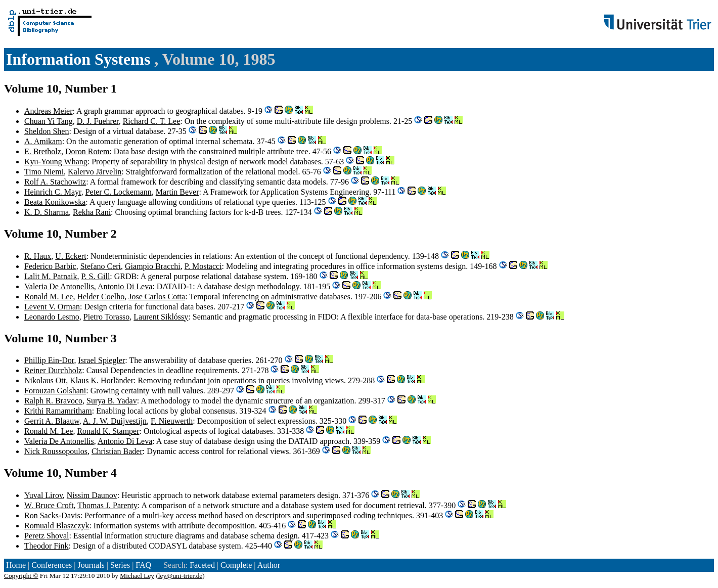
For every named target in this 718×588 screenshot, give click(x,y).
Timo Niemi (44, 172)
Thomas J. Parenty (107, 505)
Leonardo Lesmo (52, 317)
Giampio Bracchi (153, 266)
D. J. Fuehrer (98, 121)
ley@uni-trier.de (180, 576)
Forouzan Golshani (55, 391)
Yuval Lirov (43, 495)
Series (120, 565)
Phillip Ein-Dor (49, 360)
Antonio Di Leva (125, 286)
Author (269, 565)
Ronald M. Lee (49, 297)
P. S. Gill (95, 276)
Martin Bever (177, 192)
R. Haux (38, 256)
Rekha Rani (92, 212)
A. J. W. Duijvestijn (115, 421)
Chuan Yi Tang (49, 121)
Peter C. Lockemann (119, 192)
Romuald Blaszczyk (57, 526)
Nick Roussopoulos (56, 451)
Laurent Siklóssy (161, 317)
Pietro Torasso (106, 317)
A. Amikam (43, 141)
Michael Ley (137, 576)
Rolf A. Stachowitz (55, 182)
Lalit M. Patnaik (51, 276)
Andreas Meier (49, 111)
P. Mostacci (203, 266)
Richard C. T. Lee (152, 121)
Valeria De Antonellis (59, 286)
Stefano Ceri (101, 266)
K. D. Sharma (47, 212)
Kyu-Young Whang (56, 162)
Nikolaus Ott (45, 380)
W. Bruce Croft (49, 505)
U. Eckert (71, 256)
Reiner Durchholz (53, 370)
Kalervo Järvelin (95, 172)
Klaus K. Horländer (102, 380)
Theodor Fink (47, 546)
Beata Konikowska (55, 202)
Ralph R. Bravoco (53, 401)
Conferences (52, 565)
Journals (91, 565)
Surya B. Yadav (112, 401)
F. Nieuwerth (172, 421)
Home (16, 565)
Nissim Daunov (92, 495)
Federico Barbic (50, 266)
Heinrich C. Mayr (53, 192)
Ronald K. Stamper (108, 431)
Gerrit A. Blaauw (52, 421)
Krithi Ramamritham (58, 411)
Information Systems (80, 59)
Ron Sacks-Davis (52, 515)
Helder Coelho (101, 297)
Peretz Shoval (47, 536)
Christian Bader (117, 451)
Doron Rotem (87, 151)
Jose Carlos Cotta (157, 297)
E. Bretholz (43, 151)
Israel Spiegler (101, 360)
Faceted (202, 565)
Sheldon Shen (47, 131)
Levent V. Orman (52, 307)
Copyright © (21, 576)
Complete (236, 565)
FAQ (143, 565)
